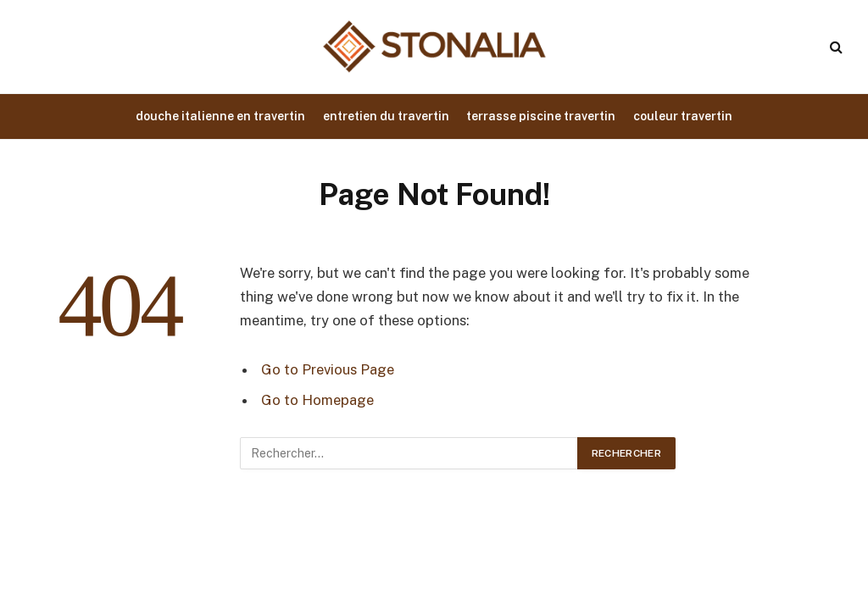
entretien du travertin (386, 116)
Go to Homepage (317, 400)
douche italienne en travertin (220, 116)
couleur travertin (683, 116)
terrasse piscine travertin (541, 116)
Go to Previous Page (328, 369)
